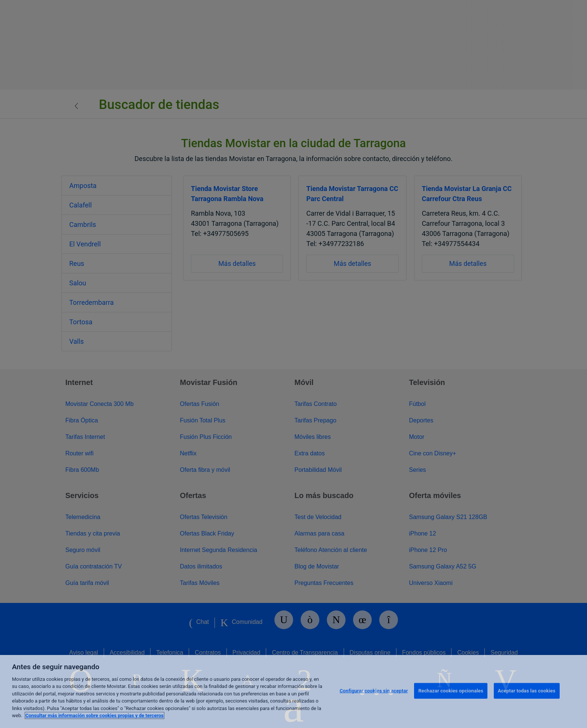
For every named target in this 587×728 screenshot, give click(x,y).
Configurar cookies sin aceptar (374, 691)
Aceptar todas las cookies (527, 691)
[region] (293, 691)
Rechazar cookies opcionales (451, 691)
